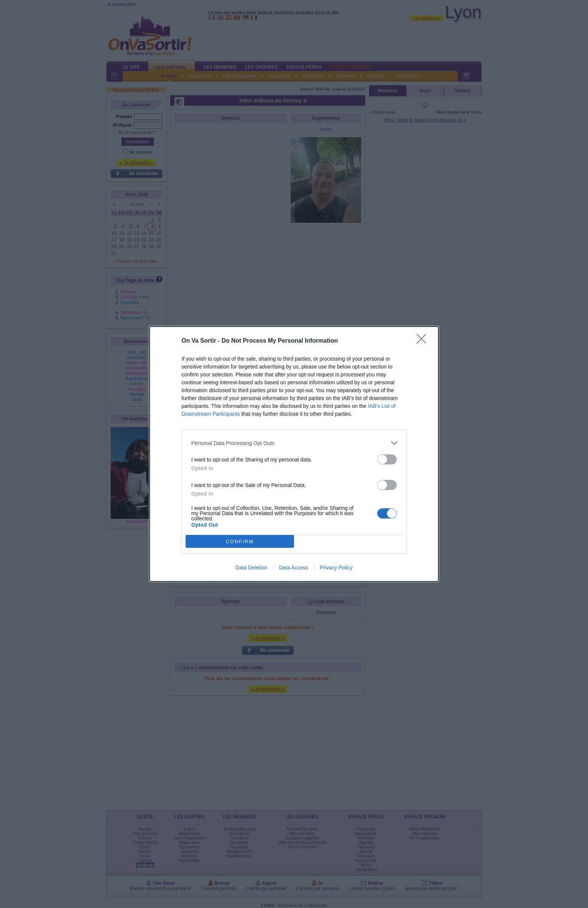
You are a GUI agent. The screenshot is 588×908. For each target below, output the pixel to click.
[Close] (424, 341)
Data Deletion (251, 568)
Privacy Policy (336, 568)
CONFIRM (240, 542)
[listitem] (294, 443)
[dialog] (294, 454)
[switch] (387, 459)
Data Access (294, 568)
